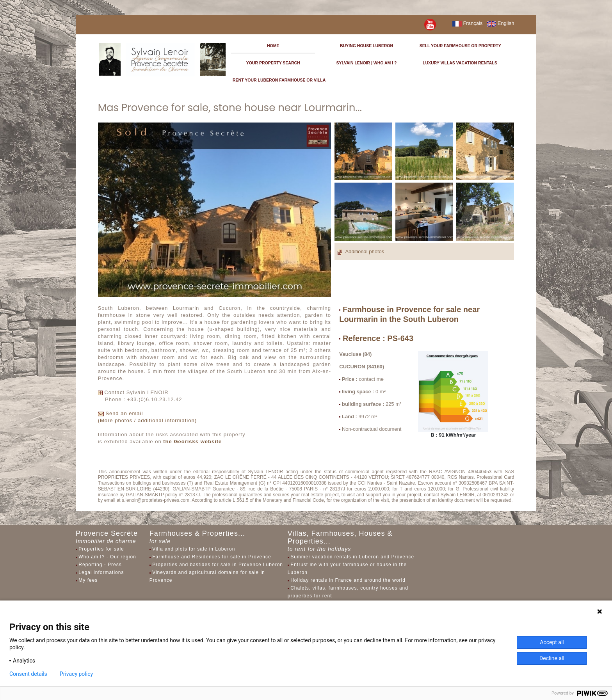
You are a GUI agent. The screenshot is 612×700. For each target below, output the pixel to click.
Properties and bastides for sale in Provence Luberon (218, 565)
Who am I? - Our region (107, 557)
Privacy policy (76, 674)
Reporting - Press (100, 565)
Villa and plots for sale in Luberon (194, 549)
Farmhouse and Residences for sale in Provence (212, 557)
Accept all (552, 642)
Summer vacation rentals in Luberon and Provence (352, 557)
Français (467, 23)
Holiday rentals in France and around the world (348, 580)
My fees (88, 580)
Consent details (28, 674)
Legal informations (101, 572)
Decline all (552, 658)
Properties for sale (101, 549)
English (500, 23)
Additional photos (361, 251)
